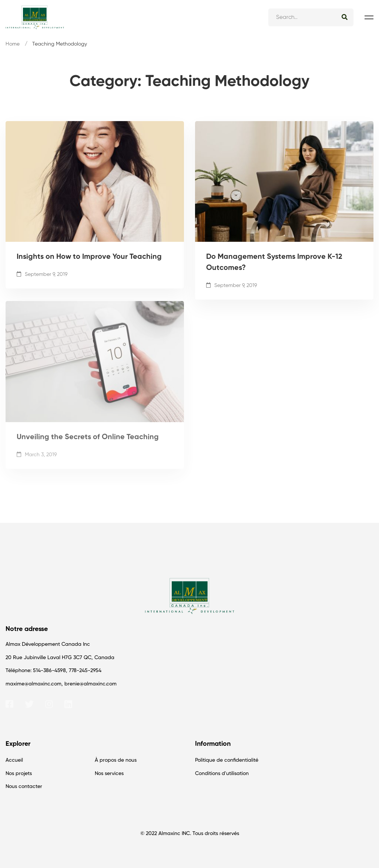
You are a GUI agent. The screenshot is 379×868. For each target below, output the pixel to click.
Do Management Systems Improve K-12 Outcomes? (274, 264)
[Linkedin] (68, 704)
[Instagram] (49, 704)
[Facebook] (9, 704)
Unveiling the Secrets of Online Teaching (88, 445)
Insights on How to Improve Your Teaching (89, 258)
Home (13, 44)
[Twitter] (29, 704)
